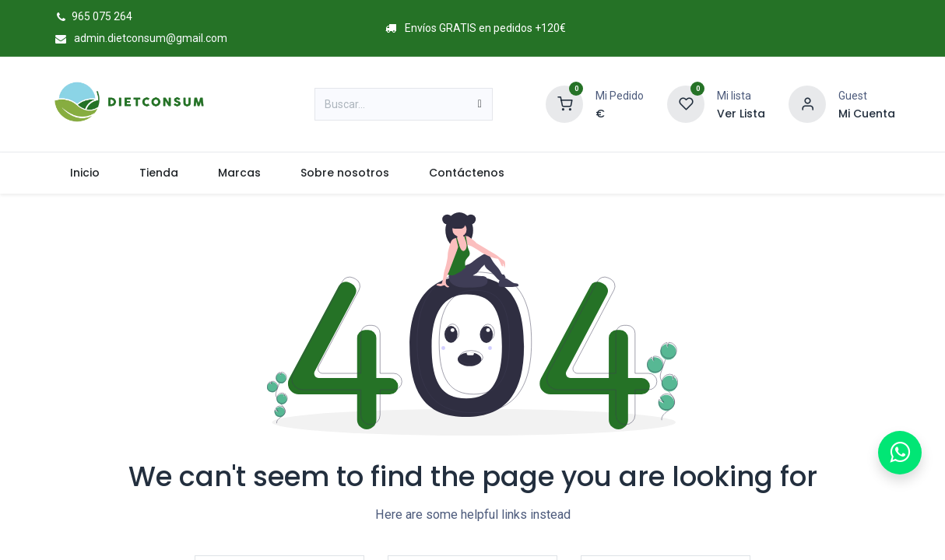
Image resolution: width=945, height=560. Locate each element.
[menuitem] (84, 173)
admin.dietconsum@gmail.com (139, 38)
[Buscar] (480, 104)
